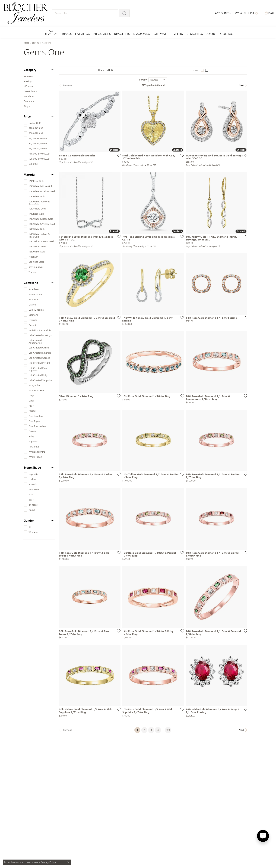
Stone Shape (32, 468)
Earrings (83, 34)
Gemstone (31, 283)
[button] (223, 13)
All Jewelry (51, 32)
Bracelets (122, 34)
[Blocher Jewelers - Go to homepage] (27, 13)
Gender (29, 521)
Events (177, 34)
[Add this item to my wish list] (119, 157)
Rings (67, 34)
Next (246, 85)
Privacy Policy (48, 862)
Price (27, 116)
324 (170, 743)
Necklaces (102, 34)
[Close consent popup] (68, 862)
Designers (195, 34)
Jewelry (36, 43)
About (212, 34)
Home (26, 43)
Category (30, 70)
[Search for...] (85, 13)
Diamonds (142, 34)
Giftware (161, 34)
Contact (227, 34)
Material (30, 175)
